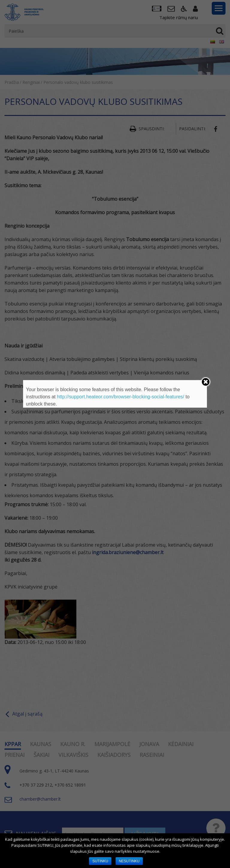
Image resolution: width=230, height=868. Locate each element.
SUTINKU (100, 861)
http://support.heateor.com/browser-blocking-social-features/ (121, 397)
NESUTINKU (129, 861)
